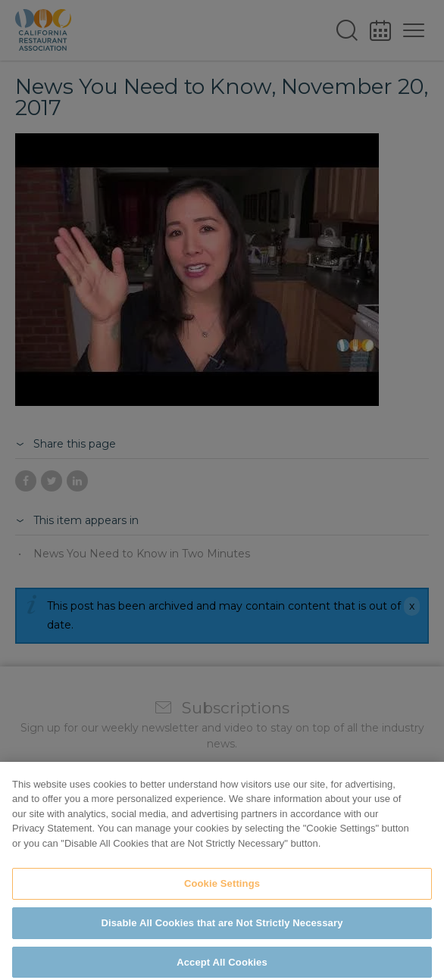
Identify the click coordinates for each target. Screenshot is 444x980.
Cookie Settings (222, 902)
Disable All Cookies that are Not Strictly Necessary (222, 941)
